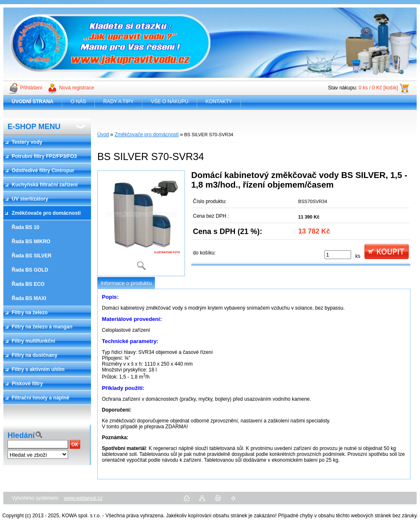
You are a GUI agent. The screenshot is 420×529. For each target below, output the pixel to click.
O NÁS (78, 102)
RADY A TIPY (118, 102)
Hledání (21, 435)
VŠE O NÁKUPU (170, 102)
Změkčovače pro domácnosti (146, 135)
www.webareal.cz (83, 498)
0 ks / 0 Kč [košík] (378, 88)
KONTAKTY (219, 102)
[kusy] (338, 255)
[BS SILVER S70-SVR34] (141, 223)
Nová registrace (76, 88)
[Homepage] (33, 102)
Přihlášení (31, 88)
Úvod (103, 135)
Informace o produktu (126, 283)
